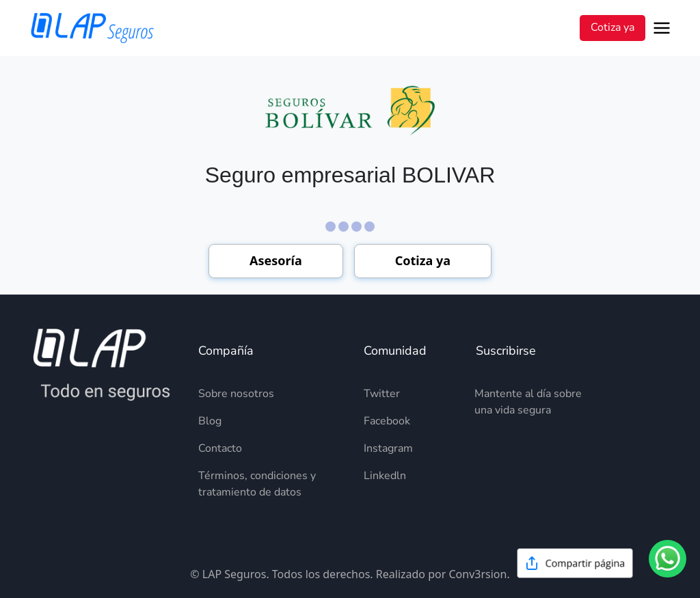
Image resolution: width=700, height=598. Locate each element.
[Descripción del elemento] (267, 394)
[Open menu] (664, 28)
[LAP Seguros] (92, 28)
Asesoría (276, 260)
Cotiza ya (612, 27)
